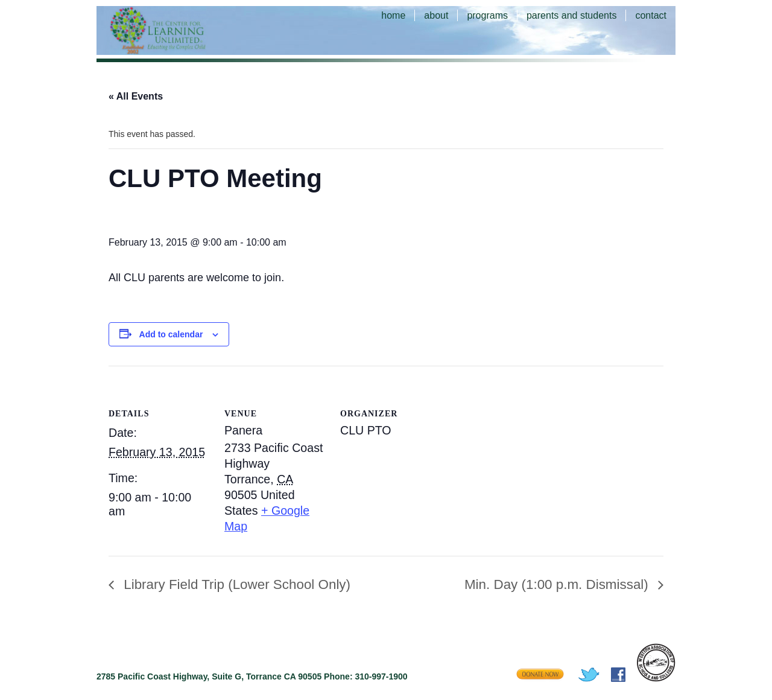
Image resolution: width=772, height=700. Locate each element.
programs (487, 15)
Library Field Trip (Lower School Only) (235, 584)
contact (651, 15)
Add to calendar (171, 334)
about (436, 15)
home (393, 15)
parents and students (571, 15)
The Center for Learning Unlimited (175, 30)
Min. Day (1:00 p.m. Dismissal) (558, 584)
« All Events (136, 96)
